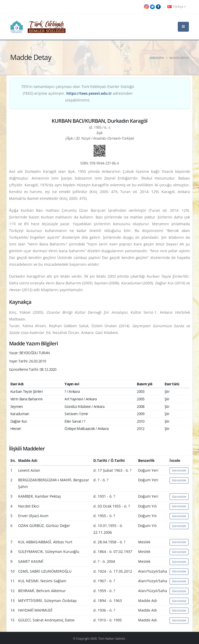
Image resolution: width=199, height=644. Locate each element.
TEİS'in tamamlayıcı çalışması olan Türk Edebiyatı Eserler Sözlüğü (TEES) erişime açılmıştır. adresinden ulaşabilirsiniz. (78, 93)
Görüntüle (179, 470)
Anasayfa (157, 58)
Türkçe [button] (176, 7)
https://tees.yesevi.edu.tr (89, 93)
